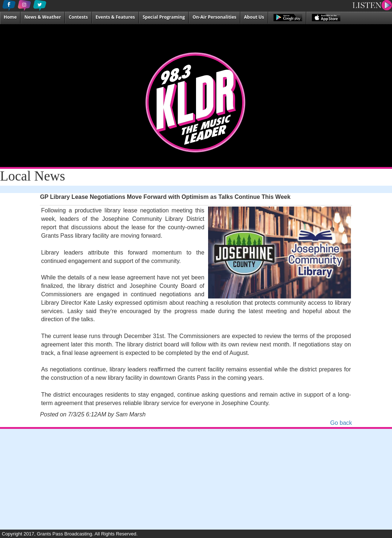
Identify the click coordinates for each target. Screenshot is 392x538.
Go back (341, 423)
